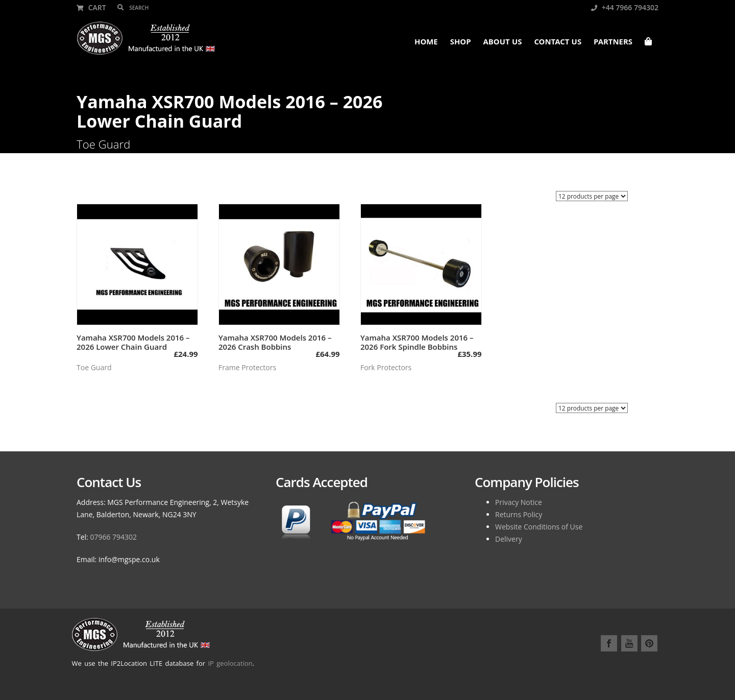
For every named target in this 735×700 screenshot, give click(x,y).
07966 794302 (113, 537)
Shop (461, 43)
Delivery (509, 539)
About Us (503, 43)
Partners (613, 43)
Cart (91, 7)
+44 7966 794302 (625, 7)
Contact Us (558, 43)
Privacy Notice (519, 502)
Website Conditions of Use (539, 527)
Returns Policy (519, 514)
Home (426, 43)
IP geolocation (230, 663)
